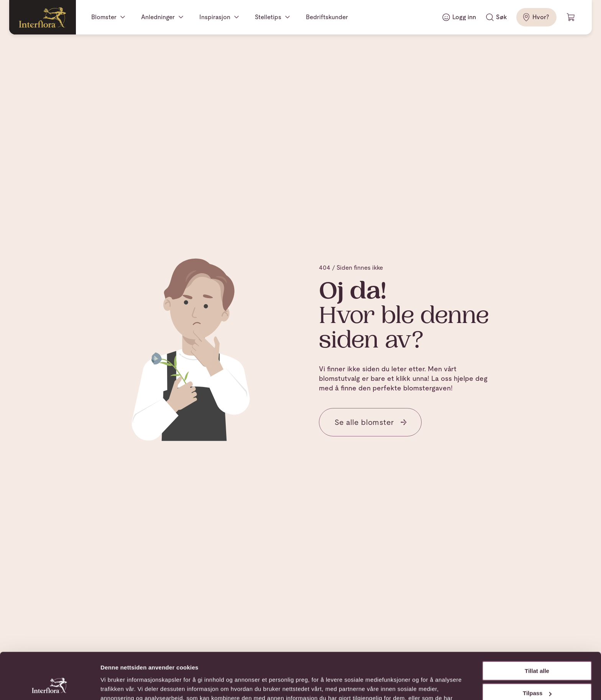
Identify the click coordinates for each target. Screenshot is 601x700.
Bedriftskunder (327, 17)
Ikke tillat (537, 672)
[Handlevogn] (571, 17)
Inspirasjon (215, 17)
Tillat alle (537, 627)
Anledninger (158, 17)
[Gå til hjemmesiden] (43, 17)
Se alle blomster (371, 422)
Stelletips (268, 17)
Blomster (104, 17)
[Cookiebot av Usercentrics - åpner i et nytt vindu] (50, 685)
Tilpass (537, 650)
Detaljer (111, 685)
